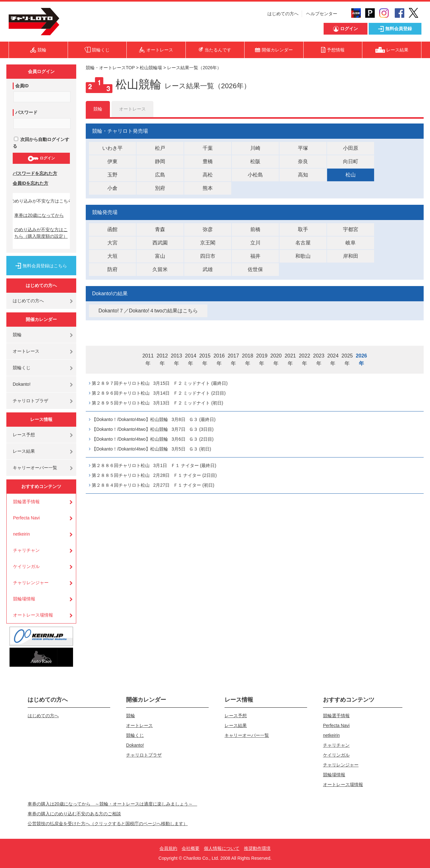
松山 (351, 175)
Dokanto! (22, 384)
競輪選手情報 (26, 502)
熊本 (208, 188)
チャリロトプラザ (30, 401)
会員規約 (168, 848)
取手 (303, 229)
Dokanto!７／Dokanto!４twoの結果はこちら (148, 311)
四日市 (208, 256)
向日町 (351, 161)
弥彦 (208, 229)
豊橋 (208, 161)
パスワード (26, 112)
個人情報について (222, 848)
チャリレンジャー (31, 583)
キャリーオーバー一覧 (35, 468)
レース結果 (24, 451)
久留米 (160, 269)
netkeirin (21, 534)
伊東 (112, 161)
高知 (303, 175)
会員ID (22, 86)
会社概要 (191, 848)
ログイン (41, 158)
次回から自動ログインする (41, 143)
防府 (112, 269)
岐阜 (351, 243)
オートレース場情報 (33, 615)
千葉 (208, 148)
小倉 (112, 188)
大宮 (112, 243)
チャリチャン (26, 550)
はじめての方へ (283, 14)
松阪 (255, 161)
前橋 (255, 229)
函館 (112, 229)
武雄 (208, 269)
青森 (160, 229)
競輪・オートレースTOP (110, 68)
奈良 (303, 161)
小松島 (255, 175)
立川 (255, 243)
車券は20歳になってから (39, 215)
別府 (160, 188)
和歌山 (303, 256)
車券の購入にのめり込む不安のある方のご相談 (74, 814)
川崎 (255, 148)
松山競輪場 (151, 68)
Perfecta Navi (26, 518)
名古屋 (303, 243)
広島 (160, 175)
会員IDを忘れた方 (30, 183)
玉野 (112, 175)
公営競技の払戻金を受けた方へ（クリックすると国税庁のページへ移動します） (108, 824)
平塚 (303, 148)
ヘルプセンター (322, 14)
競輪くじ (22, 368)
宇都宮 (351, 229)
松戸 (160, 148)
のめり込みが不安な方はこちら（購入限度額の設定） (41, 233)
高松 (208, 175)
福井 (255, 256)
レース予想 (24, 435)
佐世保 (255, 269)
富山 (160, 256)
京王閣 (208, 243)
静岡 (160, 161)
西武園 (160, 243)
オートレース (26, 351)
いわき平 (112, 148)
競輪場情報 (24, 599)
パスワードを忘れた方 (35, 173)
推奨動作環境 (257, 848)
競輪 (17, 335)
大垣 (112, 256)
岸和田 (351, 256)
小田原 (351, 148)
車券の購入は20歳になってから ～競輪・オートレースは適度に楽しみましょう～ (112, 804)
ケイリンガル (26, 566)
